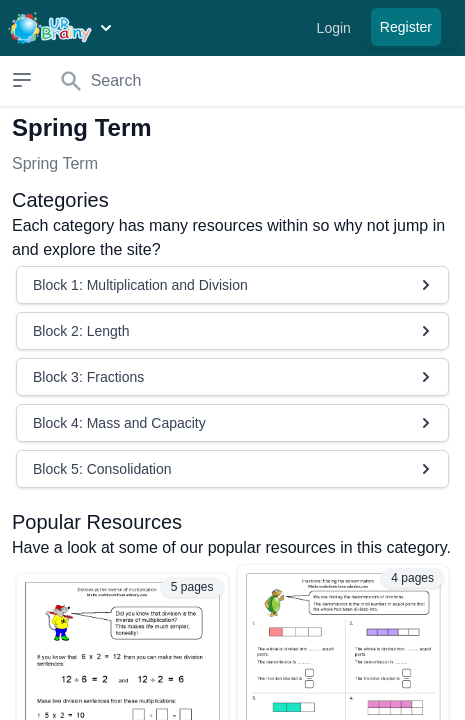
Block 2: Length (234, 331)
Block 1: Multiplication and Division (234, 285)
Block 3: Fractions (234, 377)
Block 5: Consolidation (234, 469)
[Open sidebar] (22, 80)
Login (334, 28)
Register (406, 27)
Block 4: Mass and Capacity (234, 423)
